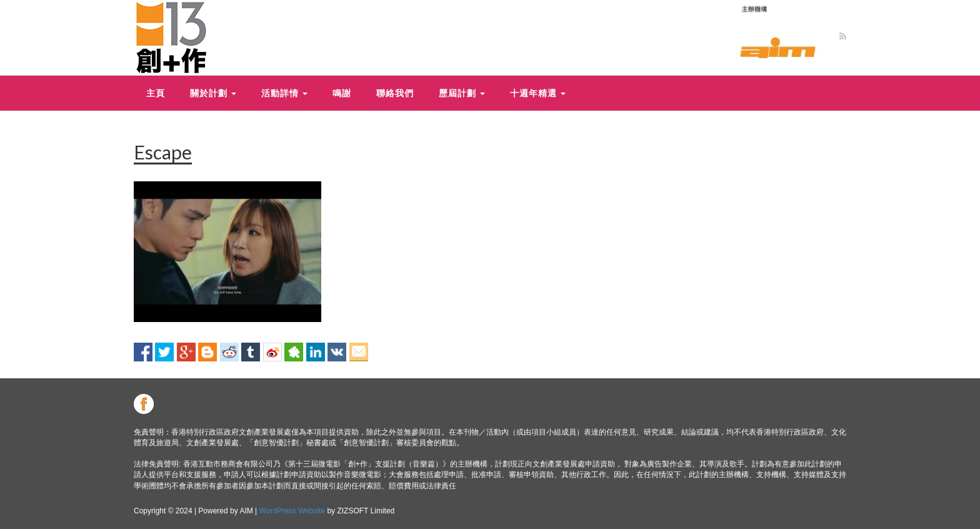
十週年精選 (538, 93)
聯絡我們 (395, 93)
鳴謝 (342, 93)
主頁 (156, 93)
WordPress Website (292, 511)
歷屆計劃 (462, 93)
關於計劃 (213, 93)
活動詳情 (284, 93)
